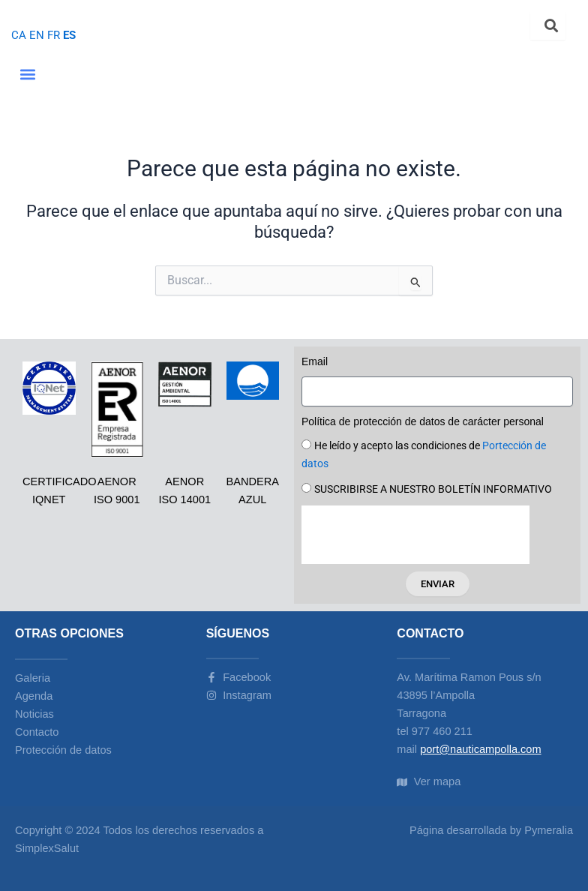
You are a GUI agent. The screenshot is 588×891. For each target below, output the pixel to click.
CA (19, 35)
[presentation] (415, 535)
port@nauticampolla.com (480, 749)
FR (54, 35)
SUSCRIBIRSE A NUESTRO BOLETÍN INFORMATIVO (433, 489)
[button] (27, 75)
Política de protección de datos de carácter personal (423, 421)
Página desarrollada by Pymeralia (491, 830)
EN (37, 35)
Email (315, 361)
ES (69, 35)
